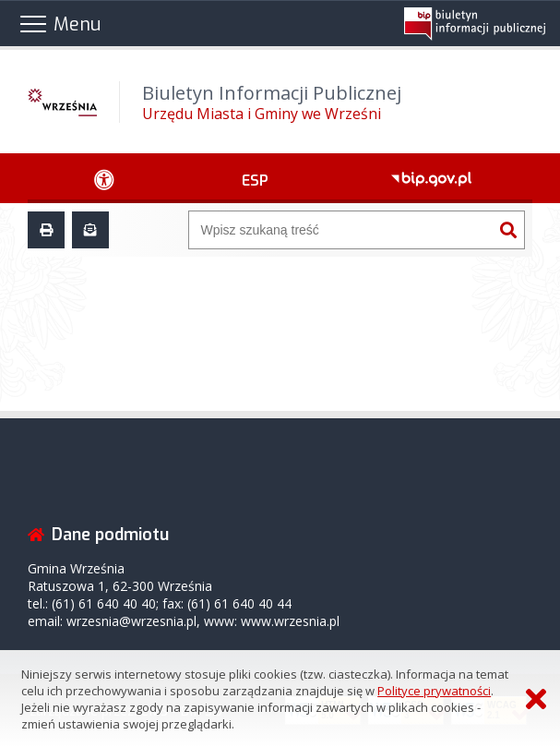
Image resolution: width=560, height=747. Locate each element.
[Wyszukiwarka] (340, 230)
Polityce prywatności (434, 691)
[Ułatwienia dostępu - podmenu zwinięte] (104, 178)
